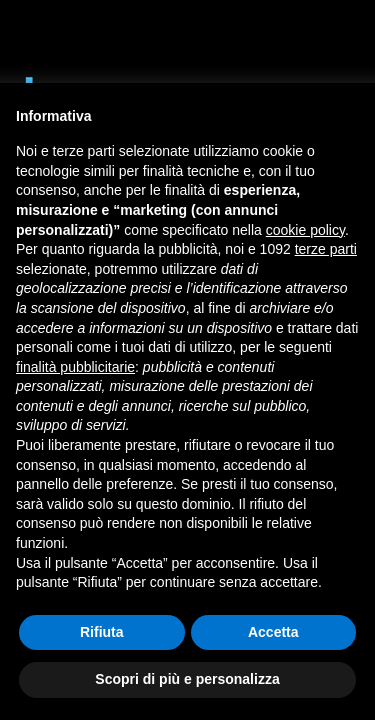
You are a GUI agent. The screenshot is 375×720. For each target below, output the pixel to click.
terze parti (326, 249)
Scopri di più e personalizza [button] (187, 679)
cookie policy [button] (305, 230)
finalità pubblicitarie (75, 367)
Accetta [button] (273, 632)
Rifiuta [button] (102, 632)
